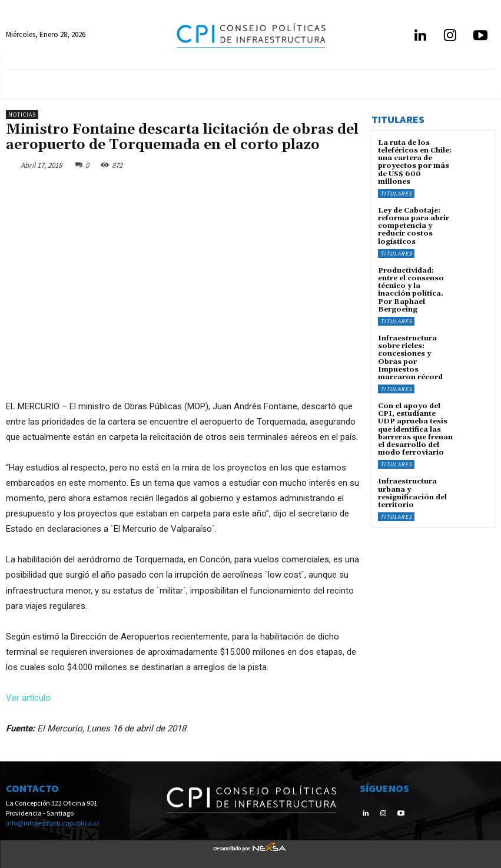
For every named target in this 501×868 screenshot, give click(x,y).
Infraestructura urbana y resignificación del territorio (412, 493)
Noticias (22, 115)
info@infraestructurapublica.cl (52, 823)
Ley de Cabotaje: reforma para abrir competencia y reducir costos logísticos (414, 226)
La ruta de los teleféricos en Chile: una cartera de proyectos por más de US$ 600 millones (415, 162)
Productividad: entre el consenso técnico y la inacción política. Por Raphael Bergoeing (411, 290)
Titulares (396, 193)
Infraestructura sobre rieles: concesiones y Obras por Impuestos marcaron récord (410, 358)
